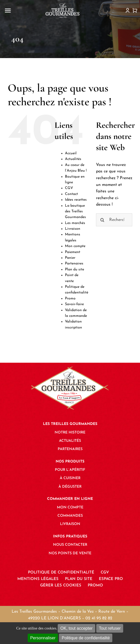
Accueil (71, 153)
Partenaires (74, 264)
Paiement (73, 252)
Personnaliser (43, 638)
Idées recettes (76, 200)
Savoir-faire (74, 304)
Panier (70, 258)
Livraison (73, 229)
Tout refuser (110, 628)
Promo (70, 299)
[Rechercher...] (114, 220)
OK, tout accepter (76, 628)
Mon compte (75, 246)
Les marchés (75, 223)
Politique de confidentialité (86, 638)
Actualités (73, 159)
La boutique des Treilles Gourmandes (75, 212)
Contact (71, 194)
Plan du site (75, 269)
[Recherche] (102, 220)
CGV (69, 188)
